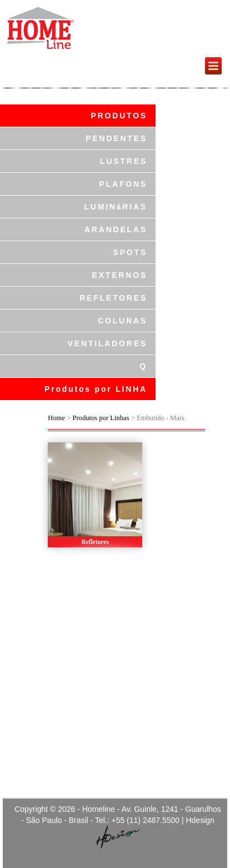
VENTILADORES (107, 343)
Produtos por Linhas (101, 418)
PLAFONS (124, 184)
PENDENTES (116, 138)
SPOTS (130, 252)
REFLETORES (113, 298)
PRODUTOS (119, 116)
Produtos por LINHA (96, 389)
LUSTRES (124, 161)
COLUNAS (122, 321)
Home (56, 418)
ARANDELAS (116, 230)
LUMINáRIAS (116, 207)
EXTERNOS (120, 275)
